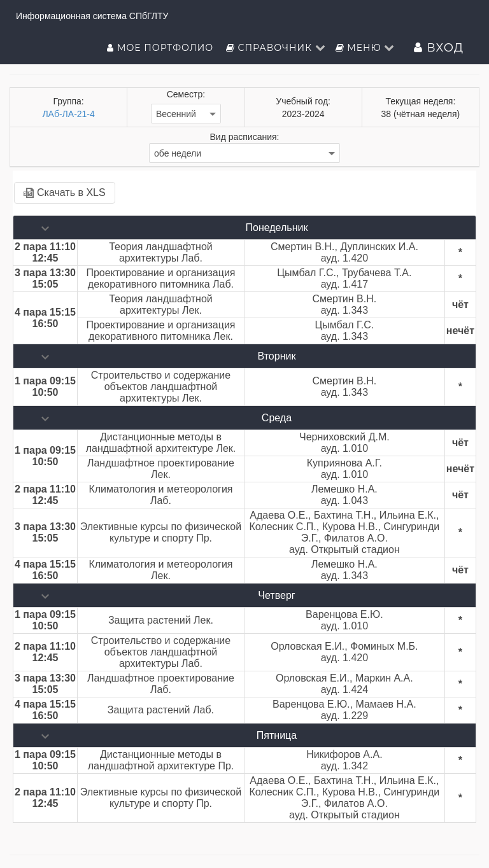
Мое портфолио (161, 48)
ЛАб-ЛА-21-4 (68, 114)
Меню (365, 48)
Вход (439, 48)
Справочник (276, 48)
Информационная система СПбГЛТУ (92, 16)
